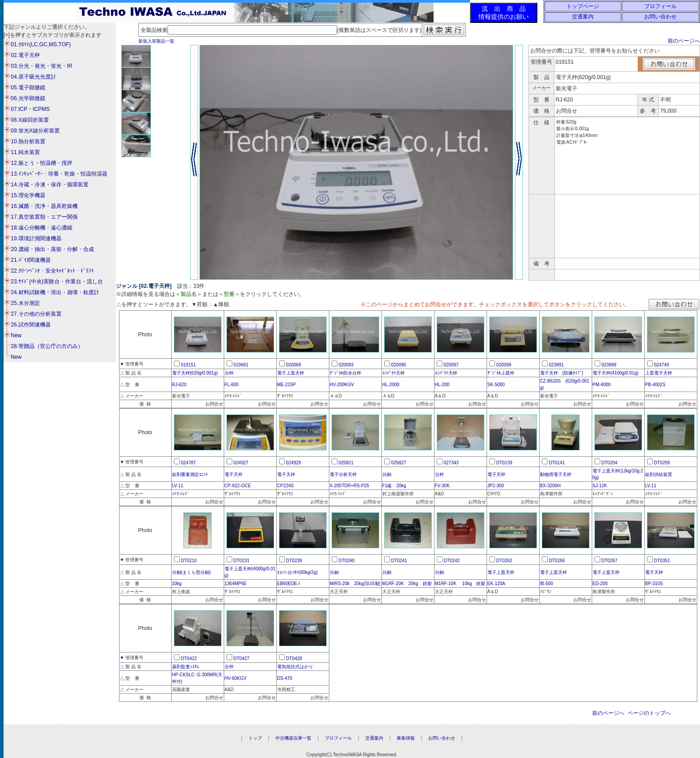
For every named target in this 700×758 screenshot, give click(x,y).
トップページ (583, 6)
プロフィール (660, 6)
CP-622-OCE (238, 486)
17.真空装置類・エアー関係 (44, 217)
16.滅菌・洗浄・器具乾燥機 (44, 206)
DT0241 (399, 561)
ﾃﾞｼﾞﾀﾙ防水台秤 (346, 373)
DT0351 (662, 561)
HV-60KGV (236, 678)
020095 (399, 365)
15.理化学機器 (28, 195)
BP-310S (654, 584)
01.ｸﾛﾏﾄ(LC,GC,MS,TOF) (41, 44)
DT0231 (242, 561)
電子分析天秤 (343, 474)
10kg (177, 584)
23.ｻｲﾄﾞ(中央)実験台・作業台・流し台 (57, 282)
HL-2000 (391, 385)
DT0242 (452, 561)
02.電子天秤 (25, 55)
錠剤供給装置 (659, 474)
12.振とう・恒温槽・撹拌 (42, 163)
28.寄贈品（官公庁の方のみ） (47, 346)
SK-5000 (496, 385)
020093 (346, 365)
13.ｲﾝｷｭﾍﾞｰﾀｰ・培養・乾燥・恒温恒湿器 (59, 174)
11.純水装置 (25, 152)
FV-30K (442, 486)
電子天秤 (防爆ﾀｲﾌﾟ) (562, 373)
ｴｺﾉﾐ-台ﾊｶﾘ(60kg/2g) (298, 572)
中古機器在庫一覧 (293, 738)
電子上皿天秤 (291, 373)
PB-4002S (656, 385)
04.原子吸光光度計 (33, 77)
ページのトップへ (649, 713)
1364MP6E (236, 584)
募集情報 (406, 738)
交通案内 (583, 17)
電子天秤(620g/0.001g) (195, 373)
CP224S (286, 486)
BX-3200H (550, 486)
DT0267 (610, 561)
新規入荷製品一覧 (156, 41)
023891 (556, 365)
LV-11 (178, 486)
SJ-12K (600, 486)
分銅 (387, 474)
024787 (188, 463)
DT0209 (662, 463)
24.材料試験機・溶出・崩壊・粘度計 (55, 292)
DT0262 (505, 561)
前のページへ (684, 41)
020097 (451, 365)
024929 (294, 463)
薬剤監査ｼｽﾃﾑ (186, 667)
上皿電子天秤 (659, 373)
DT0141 (557, 463)
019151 (188, 365)
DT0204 (610, 463)
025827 (399, 463)
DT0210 (189, 561)
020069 (294, 365)
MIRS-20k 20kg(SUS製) (355, 584)
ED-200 (600, 584)
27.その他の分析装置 (36, 314)
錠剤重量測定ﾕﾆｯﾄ (190, 474)
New (16, 335)
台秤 (229, 373)
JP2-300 (496, 486)
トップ (255, 738)
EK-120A (496, 584)
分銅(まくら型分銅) (192, 572)
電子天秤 (234, 474)
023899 (609, 365)
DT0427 (242, 659)
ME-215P (287, 385)
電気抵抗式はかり (295, 667)
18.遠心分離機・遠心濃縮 (42, 228)
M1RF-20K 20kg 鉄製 (407, 584)
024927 (241, 463)
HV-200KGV (342, 385)
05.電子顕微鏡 (28, 88)
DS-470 (285, 678)
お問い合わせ (660, 17)
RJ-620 (179, 385)
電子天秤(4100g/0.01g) (616, 373)
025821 (346, 463)
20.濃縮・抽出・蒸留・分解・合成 (52, 249)
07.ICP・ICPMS (30, 109)
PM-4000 (602, 385)
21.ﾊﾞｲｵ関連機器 (31, 260)
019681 (241, 365)
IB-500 (547, 584)
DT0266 (557, 561)
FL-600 (232, 385)
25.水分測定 (25, 303)
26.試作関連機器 (31, 325)
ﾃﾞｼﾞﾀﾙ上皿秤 (501, 373)
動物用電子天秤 (556, 474)
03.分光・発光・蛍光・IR (42, 66)
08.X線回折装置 (30, 120)
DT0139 (505, 463)
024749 (662, 365)
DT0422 (189, 659)
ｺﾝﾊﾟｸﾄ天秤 (394, 373)
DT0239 (294, 561)
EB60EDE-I (289, 584)
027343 (451, 463)
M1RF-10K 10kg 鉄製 (460, 584)
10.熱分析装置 (28, 141)
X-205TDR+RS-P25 (350, 486)
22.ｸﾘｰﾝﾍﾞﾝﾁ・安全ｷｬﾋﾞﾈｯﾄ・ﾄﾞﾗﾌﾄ (52, 271)
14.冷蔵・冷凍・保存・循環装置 (50, 185)
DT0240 (347, 561)
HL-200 (442, 385)
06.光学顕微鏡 (28, 98)
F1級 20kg (394, 486)
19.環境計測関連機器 (36, 238)
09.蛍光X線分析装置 (35, 131)
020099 (504, 365)
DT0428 (294, 659)
